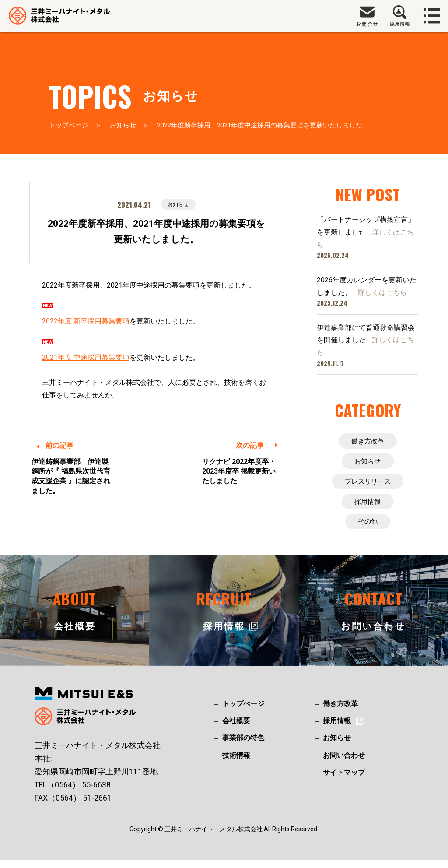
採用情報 (367, 507)
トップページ (69, 125)
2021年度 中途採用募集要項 (86, 358)
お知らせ (123, 125)
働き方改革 (367, 441)
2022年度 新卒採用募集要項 (86, 322)
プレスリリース (367, 485)
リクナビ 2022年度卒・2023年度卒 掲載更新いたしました (239, 472)
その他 (367, 529)
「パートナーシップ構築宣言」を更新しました (366, 232)
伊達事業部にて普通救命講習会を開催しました (366, 340)
